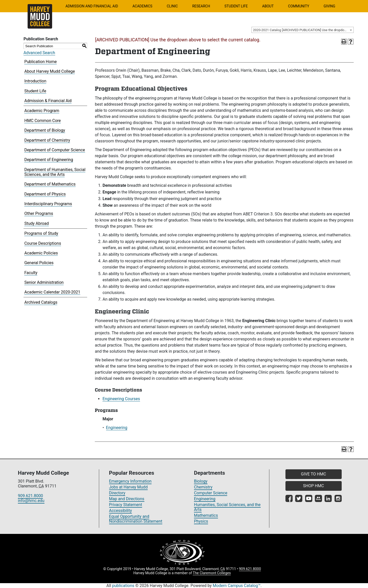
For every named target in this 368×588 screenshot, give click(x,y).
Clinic (172, 6)
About (268, 6)
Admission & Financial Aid (48, 101)
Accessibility (121, 511)
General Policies (39, 263)
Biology (201, 481)
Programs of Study (41, 233)
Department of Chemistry (47, 140)
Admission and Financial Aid (92, 6)
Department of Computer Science (55, 150)
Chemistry (203, 487)
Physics (201, 521)
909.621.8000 (30, 496)
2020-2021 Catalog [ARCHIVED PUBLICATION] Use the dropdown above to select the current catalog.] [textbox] (303, 30)
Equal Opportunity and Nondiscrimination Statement (136, 519)
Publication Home (41, 62)
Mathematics (206, 515)
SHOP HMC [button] (314, 486)
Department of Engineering (49, 160)
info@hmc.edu (31, 501)
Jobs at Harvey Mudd (128, 487)
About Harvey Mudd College (50, 71)
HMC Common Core (43, 121)
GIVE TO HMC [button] (314, 474)
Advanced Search (39, 53)
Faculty (31, 273)
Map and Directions (127, 499)
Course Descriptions (43, 243)
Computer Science (211, 493)
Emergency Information (130, 481)
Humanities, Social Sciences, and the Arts (227, 507)
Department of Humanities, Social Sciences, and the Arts (55, 172)
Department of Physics (45, 194)
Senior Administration (44, 282)
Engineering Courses (121, 399)
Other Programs (39, 213)
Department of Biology (45, 130)
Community (299, 6)
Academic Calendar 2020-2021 (52, 292)
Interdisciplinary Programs (48, 204)
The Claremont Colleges (212, 573)
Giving (329, 6)
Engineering (117, 428)
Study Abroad (37, 223)
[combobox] (303, 30)
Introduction (35, 81)
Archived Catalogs (41, 302)
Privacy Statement (126, 505)
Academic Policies (41, 253)
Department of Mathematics (50, 184)
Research (201, 6)
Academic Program (42, 111)
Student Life (236, 6)
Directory (117, 493)
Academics (142, 6)
